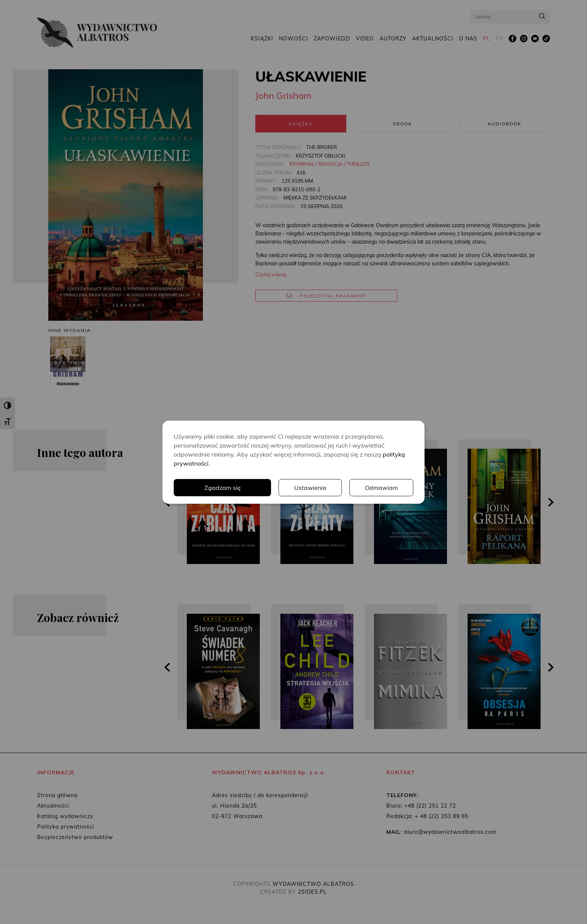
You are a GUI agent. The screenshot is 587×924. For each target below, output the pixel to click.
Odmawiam (381, 488)
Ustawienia (310, 488)
